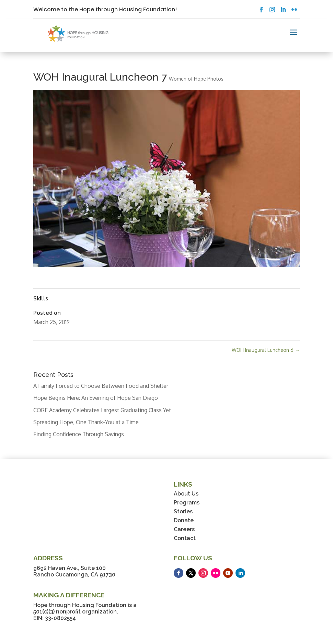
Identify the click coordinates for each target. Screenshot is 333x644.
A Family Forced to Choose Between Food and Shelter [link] (101, 386)
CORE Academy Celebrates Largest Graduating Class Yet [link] (102, 410)
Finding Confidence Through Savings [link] (79, 434)
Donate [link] (184, 520)
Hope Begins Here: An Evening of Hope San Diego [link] (96, 398)
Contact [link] (185, 538)
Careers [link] (184, 529)
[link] (78, 33)
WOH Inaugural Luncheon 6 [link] (266, 350)
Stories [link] (183, 511)
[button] (261, 10)
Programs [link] (187, 503)
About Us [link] (186, 494)
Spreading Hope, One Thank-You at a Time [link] (86, 422)
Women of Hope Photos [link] (196, 79)
